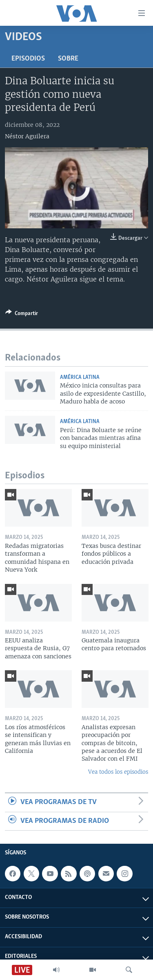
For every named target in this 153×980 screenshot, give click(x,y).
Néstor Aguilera (27, 136)
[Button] (22, 315)
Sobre (68, 59)
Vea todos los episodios (118, 772)
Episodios (28, 59)
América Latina (80, 377)
